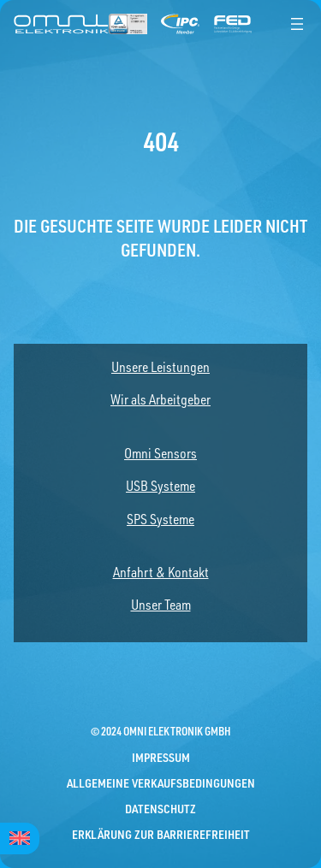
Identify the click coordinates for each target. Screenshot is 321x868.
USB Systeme (160, 486)
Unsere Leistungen (160, 367)
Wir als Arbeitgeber (160, 399)
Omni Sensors (160, 453)
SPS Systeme (160, 519)
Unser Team (161, 605)
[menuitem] (20, 838)
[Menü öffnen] (297, 24)
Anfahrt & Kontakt (161, 572)
